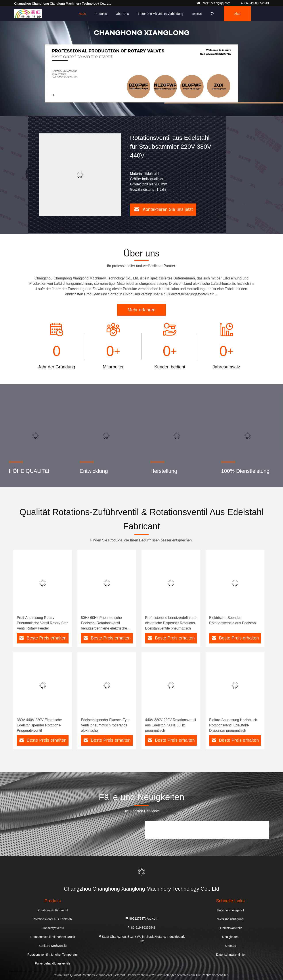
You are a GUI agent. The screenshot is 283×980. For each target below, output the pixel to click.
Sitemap (230, 946)
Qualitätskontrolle (230, 928)
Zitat (237, 14)
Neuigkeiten (230, 937)
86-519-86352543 (254, 3)
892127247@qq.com (214, 3)
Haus (82, 14)
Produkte (101, 14)
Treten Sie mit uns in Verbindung (161, 14)
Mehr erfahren (141, 310)
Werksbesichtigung (230, 919)
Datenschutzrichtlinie (230, 955)
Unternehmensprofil (230, 910)
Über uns (122, 14)
